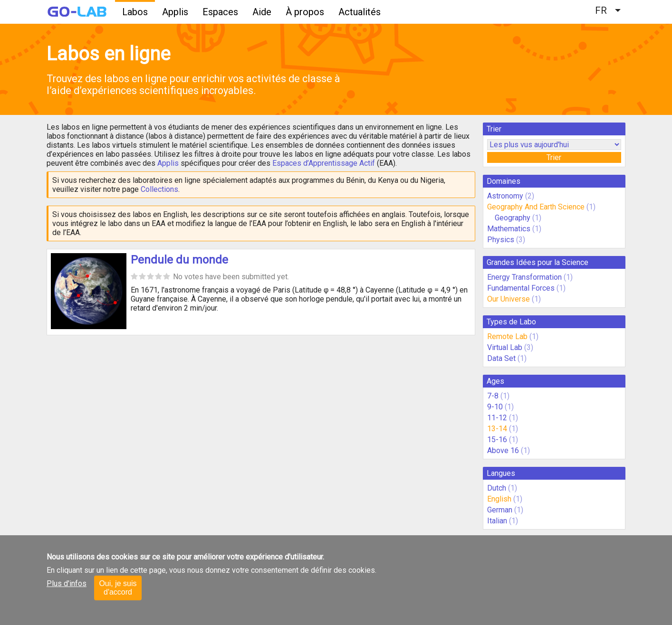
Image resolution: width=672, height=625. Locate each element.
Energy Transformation (524, 277)
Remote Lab (507, 336)
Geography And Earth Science (536, 207)
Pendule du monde (179, 260)
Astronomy (505, 196)
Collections (159, 189)
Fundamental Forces (521, 288)
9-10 (495, 407)
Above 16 (503, 450)
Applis (175, 12)
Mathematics (509, 229)
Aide (262, 12)
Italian (497, 521)
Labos (135, 12)
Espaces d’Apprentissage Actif (324, 163)
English (499, 499)
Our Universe (509, 299)
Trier (554, 157)
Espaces (220, 12)
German (500, 510)
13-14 (497, 429)
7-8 (493, 396)
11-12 (497, 418)
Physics (501, 240)
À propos (305, 12)
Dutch (497, 488)
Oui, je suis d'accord (118, 588)
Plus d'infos (67, 583)
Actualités (360, 12)
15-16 (497, 440)
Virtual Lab (505, 347)
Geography (513, 218)
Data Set (501, 358)
